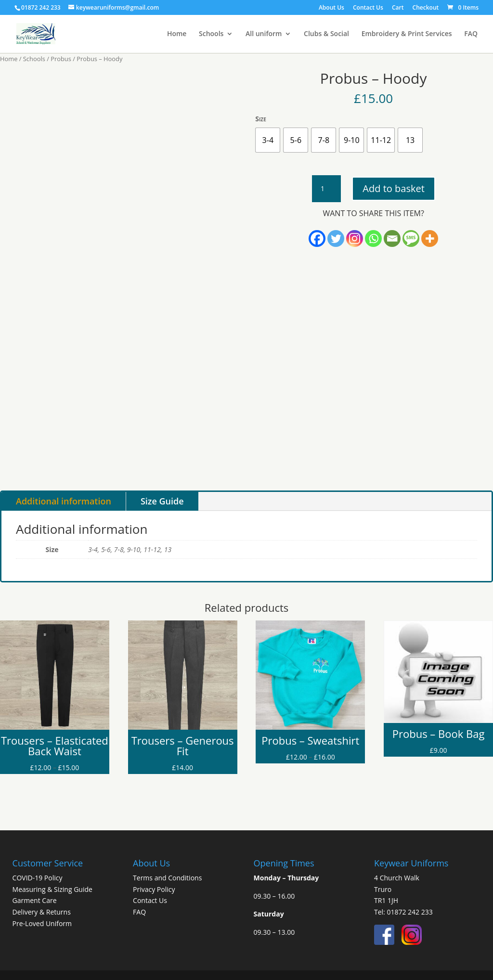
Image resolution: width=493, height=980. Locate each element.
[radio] (268, 140)
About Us (331, 8)
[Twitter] (336, 239)
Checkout (426, 8)
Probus (61, 59)
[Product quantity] (326, 189)
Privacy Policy (154, 889)
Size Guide (162, 501)
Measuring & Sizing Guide (52, 889)
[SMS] (411, 239)
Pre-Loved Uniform (42, 923)
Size (260, 119)
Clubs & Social (326, 34)
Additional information (64, 501)
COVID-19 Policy (38, 878)
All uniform (264, 34)
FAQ (471, 34)
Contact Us (368, 8)
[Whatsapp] (373, 239)
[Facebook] (317, 239)
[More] (430, 239)
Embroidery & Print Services (407, 34)
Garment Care (35, 900)
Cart (398, 8)
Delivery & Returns (42, 912)
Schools (211, 34)
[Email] (392, 239)
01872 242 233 (409, 912)
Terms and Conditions (167, 878)
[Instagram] (355, 239)
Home (177, 34)
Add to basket (393, 188)
